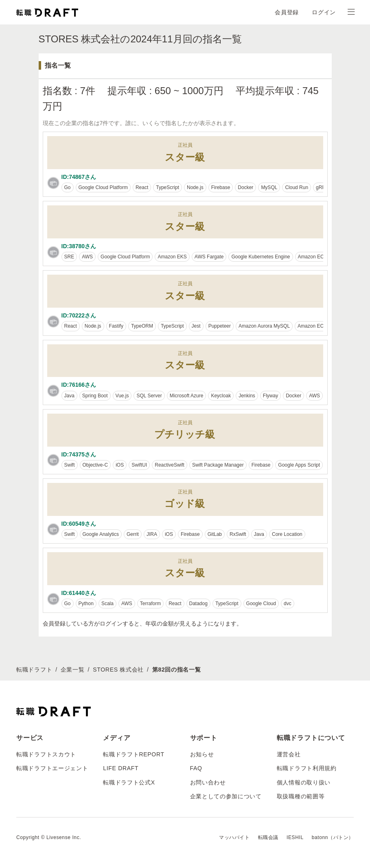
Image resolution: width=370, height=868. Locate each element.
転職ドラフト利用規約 (307, 768)
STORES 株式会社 (118, 670)
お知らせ (202, 754)
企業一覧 (73, 670)
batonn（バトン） (333, 837)
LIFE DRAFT (121, 768)
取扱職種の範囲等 (301, 796)
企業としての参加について (226, 796)
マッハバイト (234, 837)
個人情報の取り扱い (304, 782)
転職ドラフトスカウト (46, 754)
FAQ (196, 768)
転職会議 (268, 837)
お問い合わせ (208, 782)
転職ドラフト (34, 670)
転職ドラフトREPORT (134, 754)
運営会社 (289, 754)
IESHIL (295, 837)
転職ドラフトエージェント (52, 768)
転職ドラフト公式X (129, 782)
